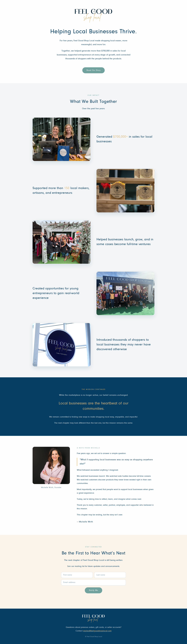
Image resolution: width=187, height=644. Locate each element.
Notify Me (93, 590)
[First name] (77, 575)
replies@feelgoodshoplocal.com (97, 631)
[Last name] (110, 575)
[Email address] (93, 582)
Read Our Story (94, 70)
